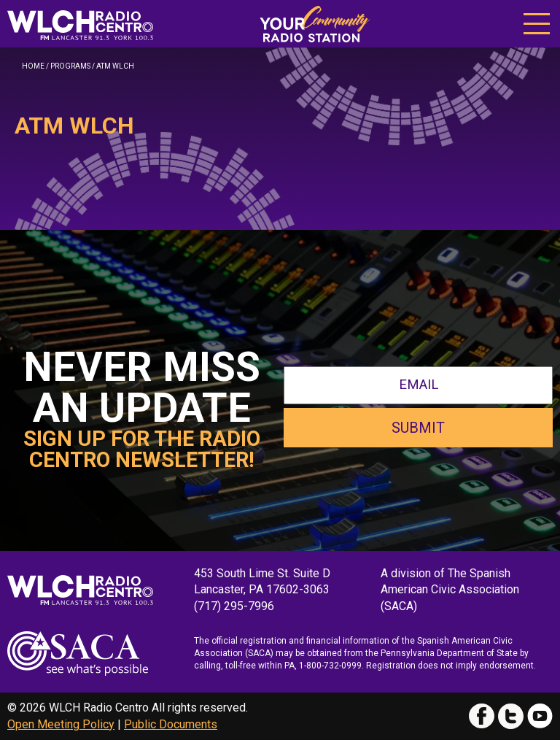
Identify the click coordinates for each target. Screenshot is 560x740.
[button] (536, 22)
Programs (70, 66)
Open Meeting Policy (61, 724)
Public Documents (171, 724)
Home (33, 66)
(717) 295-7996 (234, 606)
